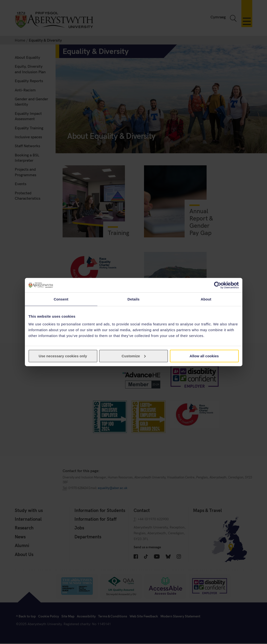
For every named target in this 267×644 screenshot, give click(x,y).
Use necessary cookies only (63, 356)
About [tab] (206, 299)
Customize (134, 356)
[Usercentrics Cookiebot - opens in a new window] (218, 285)
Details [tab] (134, 299)
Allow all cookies (204, 356)
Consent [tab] (61, 299)
